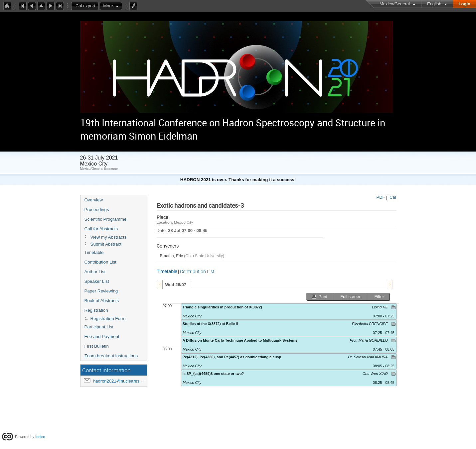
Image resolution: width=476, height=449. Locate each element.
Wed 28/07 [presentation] (176, 285)
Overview (94, 200)
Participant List (99, 327)
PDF (381, 197)
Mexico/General (395, 4)
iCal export (86, 6)
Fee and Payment (102, 337)
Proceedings (97, 210)
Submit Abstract (106, 244)
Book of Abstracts (102, 301)
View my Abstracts (109, 237)
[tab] (176, 284)
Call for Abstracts (101, 229)
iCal (392, 197)
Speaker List (97, 281)
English (434, 4)
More (108, 6)
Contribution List (100, 262)
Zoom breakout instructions (111, 356)
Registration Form (108, 319)
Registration (96, 310)
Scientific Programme (106, 219)
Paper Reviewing (101, 291)
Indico (40, 437)
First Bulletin (97, 346)
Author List (95, 272)
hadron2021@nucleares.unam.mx (126, 381)
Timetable (94, 252)
